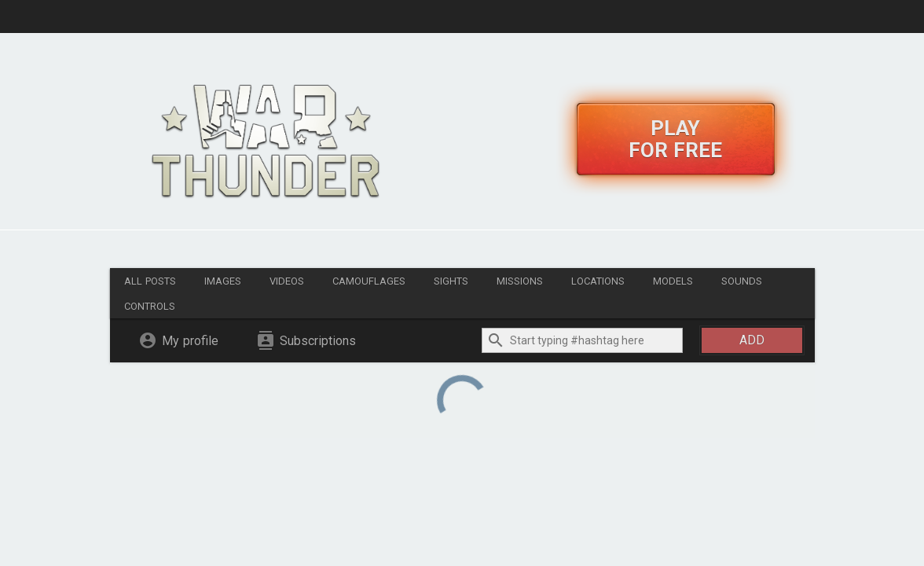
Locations (598, 281)
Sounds (742, 281)
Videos (287, 281)
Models (673, 281)
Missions (520, 281)
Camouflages (369, 281)
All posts (150, 281)
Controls (150, 306)
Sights (451, 281)
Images (223, 281)
